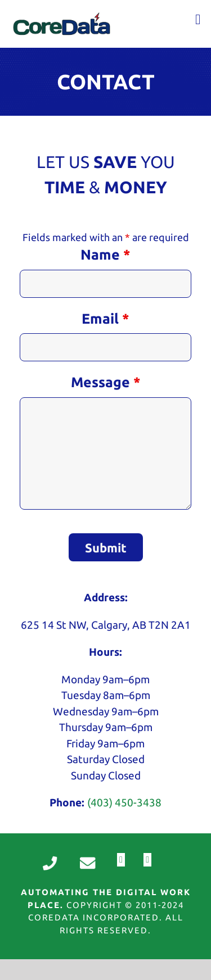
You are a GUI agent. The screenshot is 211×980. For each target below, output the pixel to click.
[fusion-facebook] (121, 860)
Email (105, 319)
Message (106, 382)
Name (105, 255)
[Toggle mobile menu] (198, 19)
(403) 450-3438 (124, 802)
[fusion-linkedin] (147, 860)
